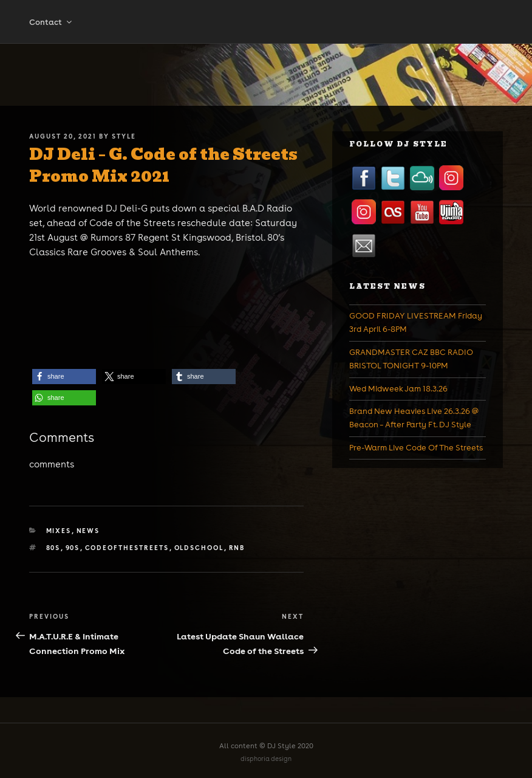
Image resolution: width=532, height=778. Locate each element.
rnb (237, 548)
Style (124, 136)
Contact (51, 52)
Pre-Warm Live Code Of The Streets (416, 448)
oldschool (199, 548)
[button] (64, 377)
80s (53, 548)
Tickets (257, 22)
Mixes (157, 22)
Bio (116, 22)
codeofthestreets (127, 548)
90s (73, 548)
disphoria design (266, 759)
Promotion (415, 22)
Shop (207, 22)
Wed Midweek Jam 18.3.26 (398, 389)
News (355, 22)
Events (308, 22)
